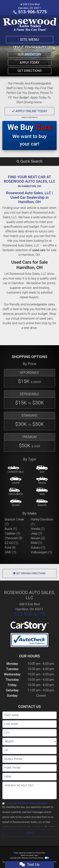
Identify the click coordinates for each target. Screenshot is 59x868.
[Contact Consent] (3, 803)
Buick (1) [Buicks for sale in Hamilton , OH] (11, 529)
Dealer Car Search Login (29, 855)
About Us (22, 853)
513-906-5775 (32, 12)
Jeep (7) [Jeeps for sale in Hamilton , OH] (37, 533)
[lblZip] (29, 750)
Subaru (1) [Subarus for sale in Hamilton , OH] (38, 548)
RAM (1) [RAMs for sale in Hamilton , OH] (36, 543)
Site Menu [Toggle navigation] (30, 40)
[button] (29, 161)
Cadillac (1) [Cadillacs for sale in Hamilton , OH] (12, 533)
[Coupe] (16, 481)
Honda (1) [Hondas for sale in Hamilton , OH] (38, 529)
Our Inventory (29, 54)
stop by (47, 323)
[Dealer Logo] (29, 24)
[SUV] (42, 470)
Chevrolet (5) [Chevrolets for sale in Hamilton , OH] (14, 538)
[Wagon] (42, 503)
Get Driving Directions (29, 573)
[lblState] (29, 742)
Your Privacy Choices (39, 858)
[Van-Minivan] (42, 492)
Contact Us (31, 853)
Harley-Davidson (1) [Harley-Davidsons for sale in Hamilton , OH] (42, 522)
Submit (29, 833)
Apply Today (30, 63)
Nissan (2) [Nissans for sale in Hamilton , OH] (38, 538)
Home (16, 853)
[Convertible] (16, 470)
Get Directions (30, 71)
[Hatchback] (16, 492)
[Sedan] (16, 503)
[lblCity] (29, 733)
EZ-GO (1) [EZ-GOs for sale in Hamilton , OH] (11, 543)
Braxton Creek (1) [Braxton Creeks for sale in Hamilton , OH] (14, 522)
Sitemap (25, 858)
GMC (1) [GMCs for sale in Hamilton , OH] (10, 552)
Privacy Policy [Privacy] (40, 853)
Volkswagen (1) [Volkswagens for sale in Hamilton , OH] (41, 552)
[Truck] (42, 481)
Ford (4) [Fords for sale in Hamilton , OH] (10, 548)
